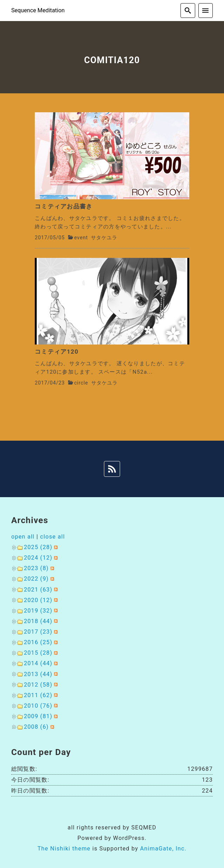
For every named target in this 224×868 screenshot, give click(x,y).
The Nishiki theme (64, 849)
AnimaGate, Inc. (163, 849)
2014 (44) (38, 663)
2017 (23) (38, 632)
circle (81, 383)
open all (23, 537)
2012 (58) (38, 685)
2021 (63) (38, 590)
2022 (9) (36, 579)
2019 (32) (38, 611)
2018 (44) (38, 621)
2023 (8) (36, 568)
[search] (188, 11)
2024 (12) (38, 558)
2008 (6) (36, 727)
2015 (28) (38, 653)
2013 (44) (38, 674)
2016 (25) (38, 642)
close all (52, 537)
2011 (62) (38, 695)
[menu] (206, 11)
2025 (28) (38, 547)
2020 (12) (38, 600)
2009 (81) (38, 716)
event (81, 238)
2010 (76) (38, 706)
